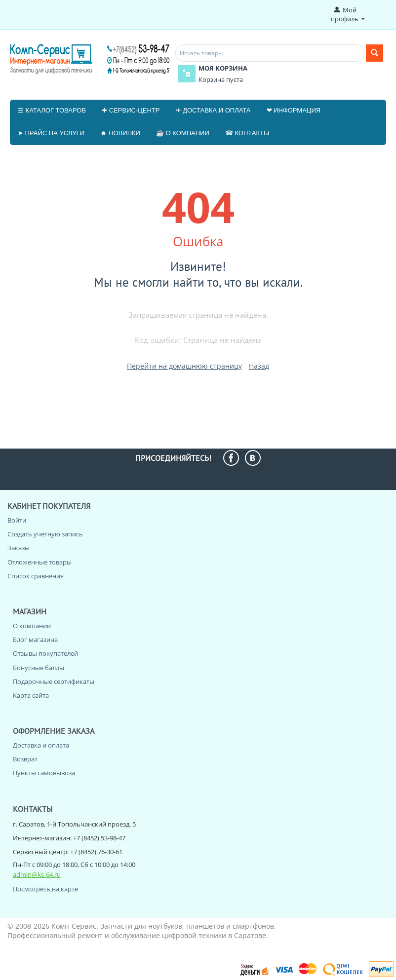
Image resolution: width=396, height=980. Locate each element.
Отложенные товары (40, 562)
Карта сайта (31, 695)
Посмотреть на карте (45, 889)
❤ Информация (294, 110)
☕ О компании (183, 133)
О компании (32, 626)
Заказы (19, 548)
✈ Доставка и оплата (213, 110)
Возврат (25, 759)
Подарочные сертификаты (54, 681)
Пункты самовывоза (44, 773)
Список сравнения (36, 576)
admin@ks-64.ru (37, 874)
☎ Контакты (247, 133)
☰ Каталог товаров (52, 110)
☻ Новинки (120, 133)
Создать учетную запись (45, 534)
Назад (259, 366)
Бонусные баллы (39, 668)
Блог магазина (35, 640)
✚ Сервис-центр (131, 110)
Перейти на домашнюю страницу (184, 366)
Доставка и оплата (41, 745)
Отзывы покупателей (45, 653)
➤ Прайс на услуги (51, 133)
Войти (17, 520)
